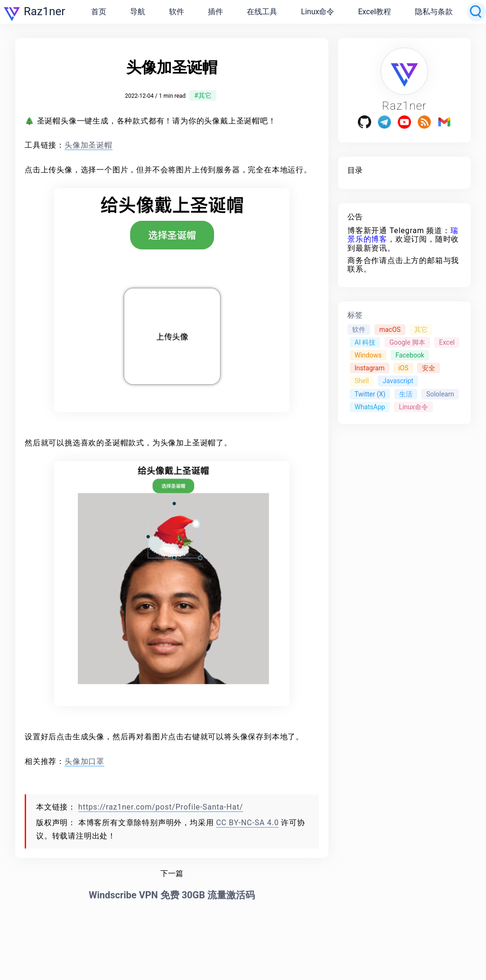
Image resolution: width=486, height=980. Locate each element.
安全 (429, 368)
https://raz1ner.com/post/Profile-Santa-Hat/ (161, 807)
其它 (421, 330)
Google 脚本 (407, 342)
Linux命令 (318, 12)
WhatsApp (370, 407)
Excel (447, 342)
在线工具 (262, 12)
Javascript (398, 381)
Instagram (369, 368)
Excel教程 (374, 12)
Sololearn (440, 394)
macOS (390, 330)
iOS (403, 368)
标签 (355, 315)
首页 (99, 12)
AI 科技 (365, 342)
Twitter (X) (370, 394)
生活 (406, 394)
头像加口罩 (84, 761)
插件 (215, 12)
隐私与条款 (434, 12)
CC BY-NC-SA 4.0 (247, 823)
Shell (362, 381)
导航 (138, 12)
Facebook (410, 355)
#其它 (203, 95)
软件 (177, 12)
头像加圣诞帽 (89, 145)
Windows (368, 355)
